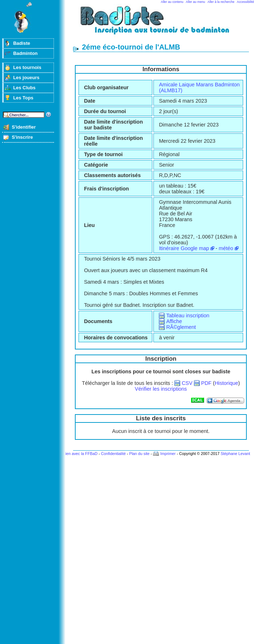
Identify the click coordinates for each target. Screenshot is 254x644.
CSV (187, 383)
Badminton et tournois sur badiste (164, 24)
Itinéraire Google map (184, 248)
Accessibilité (245, 2)
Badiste (22, 43)
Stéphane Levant (236, 454)
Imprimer (168, 454)
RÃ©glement (181, 327)
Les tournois (27, 67)
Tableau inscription (188, 315)
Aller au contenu (172, 2)
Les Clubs (24, 88)
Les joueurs (26, 78)
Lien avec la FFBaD (81, 454)
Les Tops (23, 98)
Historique (226, 383)
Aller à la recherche (221, 2)
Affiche (174, 321)
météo (226, 248)
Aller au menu (196, 2)
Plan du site (139, 454)
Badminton (25, 53)
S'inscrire (22, 137)
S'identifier (24, 127)
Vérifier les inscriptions (161, 389)
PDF (206, 383)
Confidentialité (113, 454)
